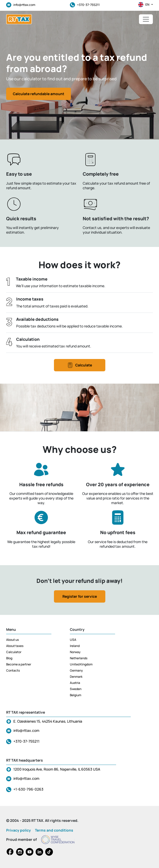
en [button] (146, 5)
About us (12, 640)
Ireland (75, 646)
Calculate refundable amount (39, 94)
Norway (75, 652)
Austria (75, 683)
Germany (76, 670)
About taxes (15, 646)
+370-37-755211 (85, 5)
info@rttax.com (21, 5)
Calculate (79, 365)
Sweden (76, 689)
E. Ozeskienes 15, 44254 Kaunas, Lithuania (48, 721)
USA (73, 640)
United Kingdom (81, 664)
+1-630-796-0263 (28, 789)
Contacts (13, 670)
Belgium (76, 695)
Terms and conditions (54, 830)
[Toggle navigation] (146, 19)
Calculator (14, 652)
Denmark (76, 677)
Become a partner (19, 664)
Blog (9, 658)
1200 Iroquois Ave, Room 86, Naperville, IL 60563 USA (57, 769)
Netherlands (79, 658)
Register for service (80, 596)
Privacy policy (18, 830)
